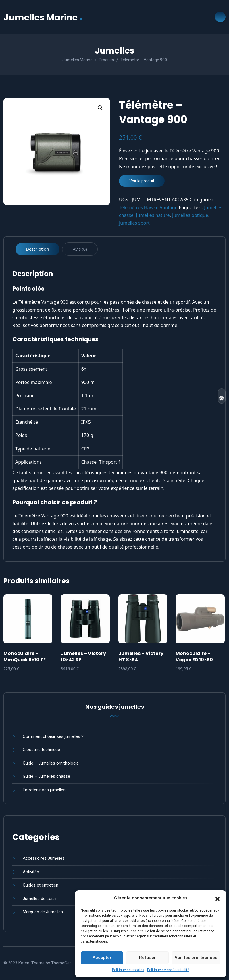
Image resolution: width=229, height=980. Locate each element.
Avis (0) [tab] (80, 249)
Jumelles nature (153, 215)
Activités (31, 872)
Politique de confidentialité (168, 970)
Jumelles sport (134, 223)
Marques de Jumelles (43, 912)
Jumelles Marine (43, 17)
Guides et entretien (41, 885)
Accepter (102, 958)
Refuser (147, 958)
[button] (218, 898)
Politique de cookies (128, 970)
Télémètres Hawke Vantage (148, 207)
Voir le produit (142, 181)
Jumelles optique (190, 215)
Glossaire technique (41, 750)
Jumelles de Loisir (40, 899)
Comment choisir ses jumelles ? (53, 736)
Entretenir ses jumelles (44, 790)
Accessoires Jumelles (44, 858)
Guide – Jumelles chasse (46, 776)
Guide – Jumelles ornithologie (51, 763)
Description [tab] (37, 249)
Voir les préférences (196, 958)
